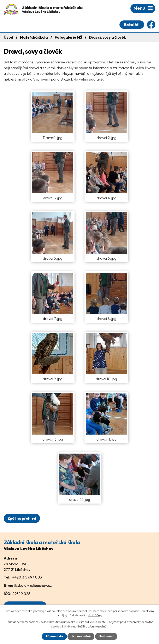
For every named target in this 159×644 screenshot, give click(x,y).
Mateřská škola (34, 37)
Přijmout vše (54, 636)
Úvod (8, 37)
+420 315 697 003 (27, 577)
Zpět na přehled (22, 518)
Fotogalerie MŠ (68, 37)
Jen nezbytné (81, 636)
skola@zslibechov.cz (35, 585)
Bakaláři (132, 25)
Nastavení (106, 636)
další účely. (95, 615)
